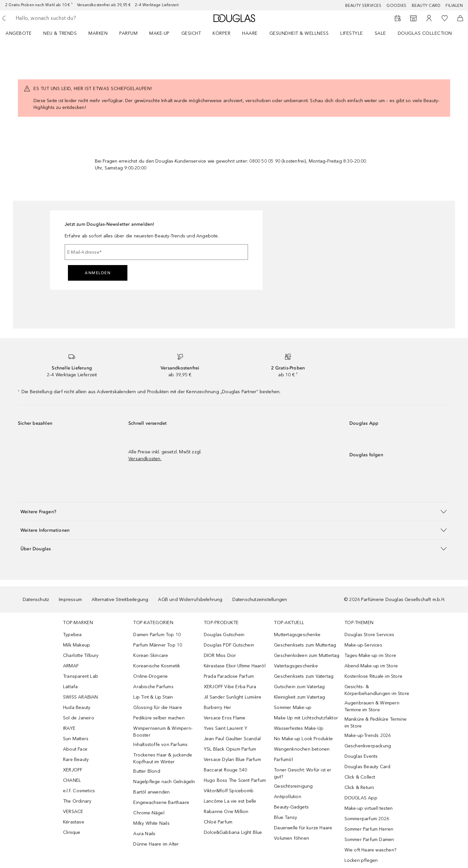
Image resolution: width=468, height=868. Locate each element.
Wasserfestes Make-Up (299, 728)
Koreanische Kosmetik (157, 666)
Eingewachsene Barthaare (161, 802)
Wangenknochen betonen (302, 749)
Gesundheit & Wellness (299, 33)
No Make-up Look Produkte (303, 739)
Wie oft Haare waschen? (370, 850)
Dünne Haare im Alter (156, 844)
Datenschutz (36, 600)
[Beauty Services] (398, 18)
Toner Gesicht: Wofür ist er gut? (303, 773)
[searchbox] (63, 18)
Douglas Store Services (369, 635)
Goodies (396, 6)
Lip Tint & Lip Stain (153, 697)
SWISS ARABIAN (81, 697)
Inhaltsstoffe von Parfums (160, 745)
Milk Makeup (77, 645)
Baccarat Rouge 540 (226, 770)
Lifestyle (352, 33)
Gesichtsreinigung (293, 786)
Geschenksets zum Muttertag (305, 645)
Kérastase (74, 822)
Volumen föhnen (292, 838)
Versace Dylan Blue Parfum (232, 760)
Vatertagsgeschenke (296, 666)
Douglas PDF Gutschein (229, 645)
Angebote (19, 33)
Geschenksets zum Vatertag (304, 676)
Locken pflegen (361, 860)
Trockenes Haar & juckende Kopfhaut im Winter (163, 758)
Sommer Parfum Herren (369, 829)
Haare (250, 33)
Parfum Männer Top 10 (158, 645)
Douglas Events (361, 756)
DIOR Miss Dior (220, 655)
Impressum (70, 600)
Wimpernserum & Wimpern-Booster (163, 732)
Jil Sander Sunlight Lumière (233, 697)
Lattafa (70, 687)
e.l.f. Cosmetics (79, 791)
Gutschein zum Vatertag (299, 687)
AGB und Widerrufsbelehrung (190, 600)
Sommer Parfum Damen (369, 840)
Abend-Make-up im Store (371, 666)
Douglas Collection (425, 33)
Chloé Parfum (218, 822)
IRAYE (69, 728)
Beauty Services (363, 6)
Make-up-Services (363, 645)
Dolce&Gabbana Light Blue (233, 832)
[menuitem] (23, 33)
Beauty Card (426, 6)
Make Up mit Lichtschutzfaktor (306, 718)
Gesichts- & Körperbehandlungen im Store (377, 690)
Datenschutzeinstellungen (260, 600)
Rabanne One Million (226, 812)
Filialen (454, 6)
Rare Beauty (76, 760)
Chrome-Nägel (149, 813)
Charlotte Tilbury (81, 655)
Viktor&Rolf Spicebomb (229, 791)
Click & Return (359, 788)
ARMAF (71, 666)
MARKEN (98, 33)
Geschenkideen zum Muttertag (307, 655)
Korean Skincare (151, 655)
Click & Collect (360, 777)
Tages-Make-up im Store (370, 655)
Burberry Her (217, 708)
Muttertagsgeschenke (297, 635)
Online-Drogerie (150, 676)
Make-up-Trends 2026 (368, 735)
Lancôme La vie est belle (230, 801)
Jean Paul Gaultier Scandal (232, 739)
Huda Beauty (77, 708)
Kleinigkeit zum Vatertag (299, 697)
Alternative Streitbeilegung (120, 600)
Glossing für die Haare (157, 708)
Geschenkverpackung (368, 746)
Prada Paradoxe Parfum (229, 676)
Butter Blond (147, 771)
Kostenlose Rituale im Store (373, 676)
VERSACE (73, 812)
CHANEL (72, 780)
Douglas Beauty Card (368, 767)
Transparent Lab (81, 676)
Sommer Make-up (293, 708)
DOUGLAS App (361, 798)
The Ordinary (77, 801)
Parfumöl (283, 760)
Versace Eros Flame (225, 718)
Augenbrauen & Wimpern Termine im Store (372, 706)
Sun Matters (76, 739)
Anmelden (98, 273)
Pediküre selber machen (159, 718)
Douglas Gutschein (224, 635)
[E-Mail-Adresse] (156, 252)
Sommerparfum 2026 (367, 819)
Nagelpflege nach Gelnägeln (164, 782)
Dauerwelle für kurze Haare (303, 828)
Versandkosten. (145, 459)
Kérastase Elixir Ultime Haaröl (235, 666)
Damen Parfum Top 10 (157, 635)
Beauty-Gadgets (291, 807)
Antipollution (288, 797)
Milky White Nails (151, 823)
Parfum (128, 33)
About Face (75, 749)
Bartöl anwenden (151, 792)
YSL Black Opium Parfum (230, 749)
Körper (221, 33)
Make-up (159, 33)
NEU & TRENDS (60, 33)
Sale (380, 33)
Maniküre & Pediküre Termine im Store (376, 723)
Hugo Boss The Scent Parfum (235, 780)
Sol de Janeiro (79, 718)
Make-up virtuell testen (369, 808)
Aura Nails (144, 834)
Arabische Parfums (153, 687)
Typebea (72, 635)
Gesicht (191, 33)
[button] (234, 511)
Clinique (72, 832)
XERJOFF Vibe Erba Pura (230, 687)
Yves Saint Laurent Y (226, 728)
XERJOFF (73, 770)
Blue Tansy (286, 817)
